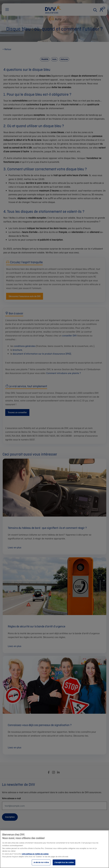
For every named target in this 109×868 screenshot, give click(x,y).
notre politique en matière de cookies (35, 857)
